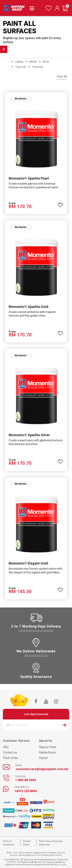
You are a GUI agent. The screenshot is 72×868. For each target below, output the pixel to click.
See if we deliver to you (36, 655)
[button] (60, 203)
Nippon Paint (48, 747)
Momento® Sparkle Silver (29, 435)
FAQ (6, 747)
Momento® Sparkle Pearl (29, 178)
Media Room (48, 752)
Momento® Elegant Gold (28, 563)
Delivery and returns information (36, 630)
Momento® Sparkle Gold (29, 307)
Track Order (11, 758)
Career (43, 758)
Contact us (10, 752)
